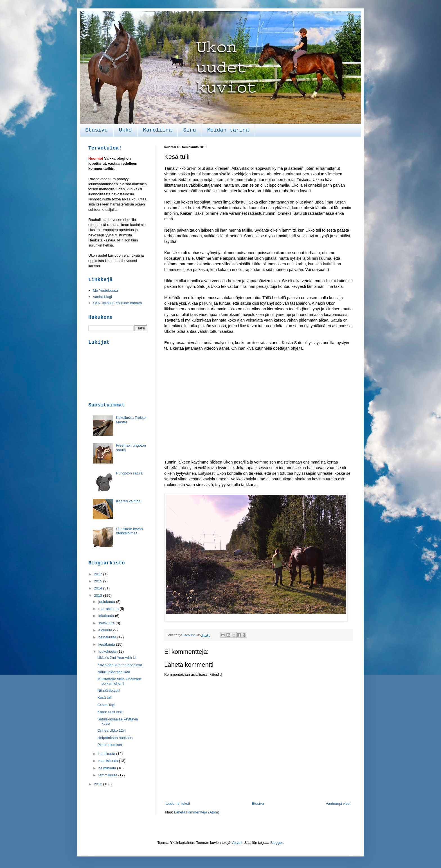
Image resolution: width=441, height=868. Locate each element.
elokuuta (106, 630)
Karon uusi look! (110, 712)
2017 (99, 574)
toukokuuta (108, 651)
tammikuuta (108, 775)
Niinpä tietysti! (109, 690)
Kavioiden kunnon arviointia (120, 665)
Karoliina (157, 130)
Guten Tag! (106, 705)
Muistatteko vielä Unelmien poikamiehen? (119, 681)
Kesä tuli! (105, 698)
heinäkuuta (108, 637)
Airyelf (237, 843)
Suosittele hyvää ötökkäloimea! (129, 531)
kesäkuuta (107, 644)
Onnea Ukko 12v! (111, 730)
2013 (99, 595)
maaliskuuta (109, 761)
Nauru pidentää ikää (114, 672)
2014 (99, 588)
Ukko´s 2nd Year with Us (117, 658)
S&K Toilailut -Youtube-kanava (117, 303)
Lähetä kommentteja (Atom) (197, 812)
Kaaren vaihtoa (128, 501)
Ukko (125, 130)
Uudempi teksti (178, 803)
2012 (99, 784)
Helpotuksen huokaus (115, 738)
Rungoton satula (129, 473)
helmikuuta (108, 768)
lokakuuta (107, 616)
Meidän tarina (228, 130)
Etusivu (96, 130)
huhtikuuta (107, 754)
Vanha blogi (102, 297)
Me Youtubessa (105, 291)
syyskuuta (107, 623)
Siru (190, 130)
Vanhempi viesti (338, 803)
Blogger (276, 843)
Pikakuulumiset (110, 745)
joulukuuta (107, 602)
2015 (99, 581)
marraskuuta (109, 609)
